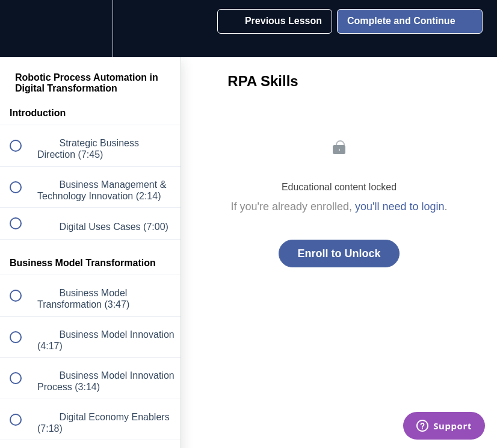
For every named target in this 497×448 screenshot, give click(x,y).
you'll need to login (400, 207)
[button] (22, 29)
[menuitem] (90, 29)
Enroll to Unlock (339, 254)
